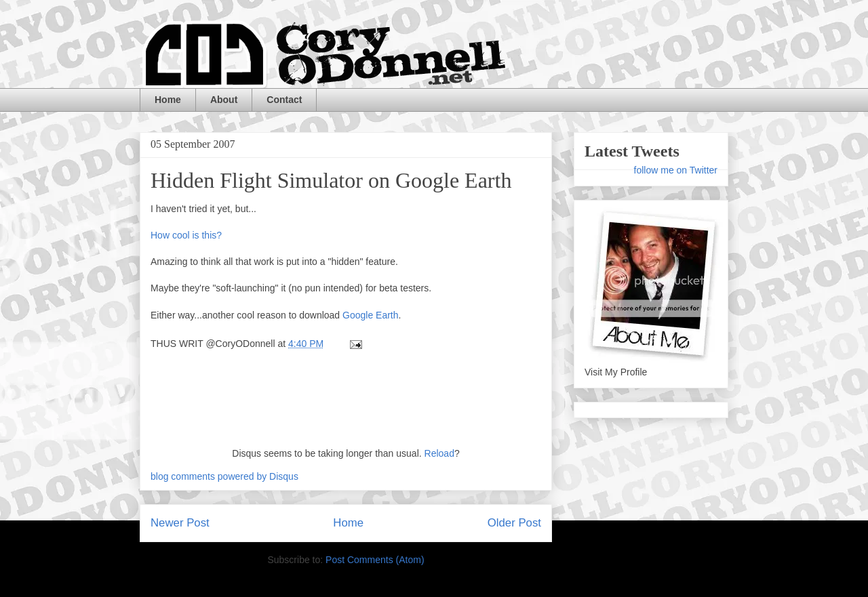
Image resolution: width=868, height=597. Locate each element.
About (224, 100)
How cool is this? (186, 235)
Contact (284, 100)
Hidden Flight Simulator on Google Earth (331, 180)
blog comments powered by (224, 476)
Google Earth (371, 315)
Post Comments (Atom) (375, 560)
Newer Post (180, 523)
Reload (439, 453)
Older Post (514, 523)
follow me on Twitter (676, 170)
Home (168, 100)
